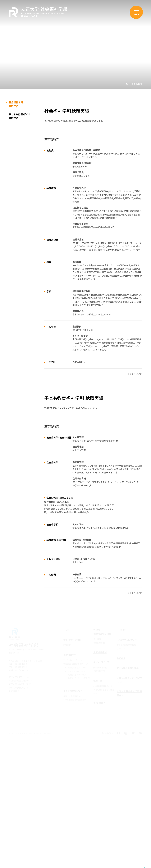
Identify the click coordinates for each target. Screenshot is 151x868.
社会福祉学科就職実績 (16, 105)
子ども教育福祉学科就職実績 (19, 117)
